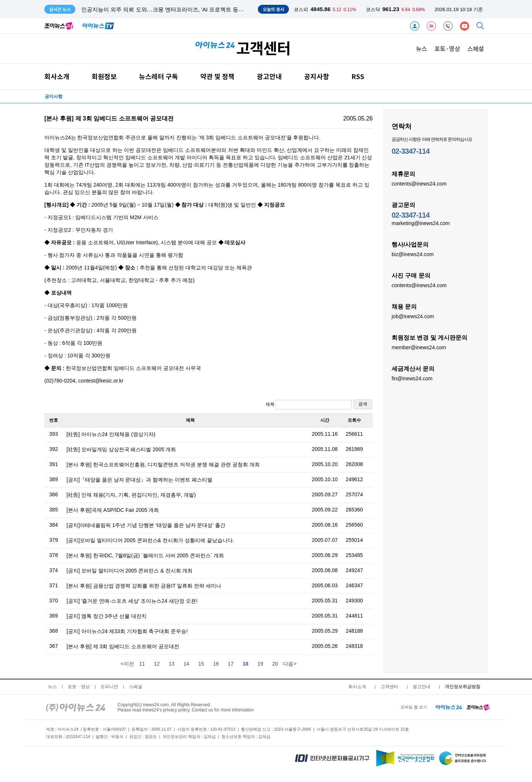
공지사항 (317, 76)
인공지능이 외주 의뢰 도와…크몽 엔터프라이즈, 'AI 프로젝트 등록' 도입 (169, 9)
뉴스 (422, 48)
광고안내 (269, 76)
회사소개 (57, 76)
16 (216, 664)
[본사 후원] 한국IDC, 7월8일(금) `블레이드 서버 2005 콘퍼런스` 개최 (145, 555)
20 (275, 664)
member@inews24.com (419, 347)
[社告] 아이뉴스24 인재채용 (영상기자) (111, 434)
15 (201, 664)
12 (157, 664)
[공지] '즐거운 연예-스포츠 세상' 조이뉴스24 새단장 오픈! (132, 601)
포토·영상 (447, 48)
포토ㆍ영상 (79, 687)
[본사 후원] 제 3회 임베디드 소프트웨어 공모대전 (123, 646)
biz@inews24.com (413, 254)
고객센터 (389, 687)
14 (187, 664)
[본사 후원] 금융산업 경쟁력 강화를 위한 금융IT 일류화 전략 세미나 (144, 586)
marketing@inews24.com (421, 223)
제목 (309, 405)
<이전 (127, 664)
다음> (290, 664)
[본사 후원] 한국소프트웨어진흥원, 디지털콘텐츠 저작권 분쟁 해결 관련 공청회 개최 (163, 465)
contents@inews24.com (419, 183)
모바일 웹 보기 (414, 707)
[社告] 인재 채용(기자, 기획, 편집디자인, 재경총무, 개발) (131, 495)
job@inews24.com (413, 316)
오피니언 (109, 687)
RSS (358, 76)
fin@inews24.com (412, 378)
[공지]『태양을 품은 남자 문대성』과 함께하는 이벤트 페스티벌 (139, 480)
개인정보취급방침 (463, 687)
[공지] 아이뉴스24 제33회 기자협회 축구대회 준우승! (127, 631)
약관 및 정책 (217, 76)
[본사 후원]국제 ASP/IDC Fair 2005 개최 (113, 510)
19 (260, 664)
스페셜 (476, 48)
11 (142, 664)
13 (172, 664)
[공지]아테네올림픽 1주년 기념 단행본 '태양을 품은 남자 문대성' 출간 (146, 525)
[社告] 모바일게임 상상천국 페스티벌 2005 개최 (121, 449)
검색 (363, 404)
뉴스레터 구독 (158, 76)
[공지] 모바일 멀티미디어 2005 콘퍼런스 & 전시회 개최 (130, 571)
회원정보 (104, 76)
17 (231, 664)
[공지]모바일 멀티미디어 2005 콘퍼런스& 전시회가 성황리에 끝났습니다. (150, 540)
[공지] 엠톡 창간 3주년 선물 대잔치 (107, 616)
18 (246, 664)
